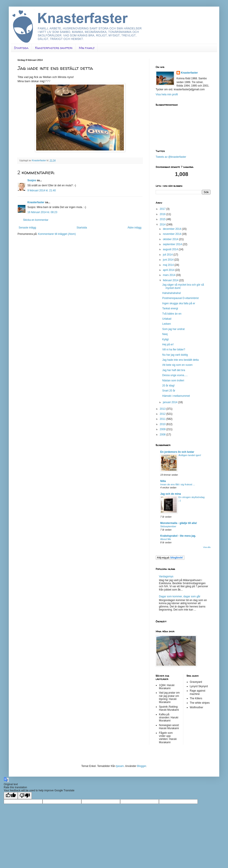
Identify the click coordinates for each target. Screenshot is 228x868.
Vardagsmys (166, 576)
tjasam (120, 766)
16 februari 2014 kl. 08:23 (42, 212)
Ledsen (167, 324)
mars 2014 (169, 275)
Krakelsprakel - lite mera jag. (178, 536)
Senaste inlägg (27, 228)
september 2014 (173, 244)
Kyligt (165, 339)
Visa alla (207, 547)
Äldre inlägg (134, 228)
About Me (166, 539)
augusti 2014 (171, 249)
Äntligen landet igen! (190, 455)
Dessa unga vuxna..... (175, 375)
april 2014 (169, 270)
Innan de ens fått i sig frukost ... (178, 484)
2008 (163, 435)
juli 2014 (168, 255)
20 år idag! (168, 386)
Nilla (163, 481)
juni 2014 (169, 260)
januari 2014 (170, 402)
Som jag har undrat (173, 329)
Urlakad (167, 319)
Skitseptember (168, 526)
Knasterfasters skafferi (54, 48)
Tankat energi (170, 308)
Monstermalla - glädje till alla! (179, 523)
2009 (163, 429)
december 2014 (172, 229)
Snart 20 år (169, 391)
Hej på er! (168, 344)
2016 (163, 214)
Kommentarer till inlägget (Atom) (57, 234)
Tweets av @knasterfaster (171, 157)
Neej (165, 334)
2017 (163, 209)
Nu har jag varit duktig (175, 355)
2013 (163, 409)
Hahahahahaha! (172, 293)
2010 (163, 424)
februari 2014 (171, 280)
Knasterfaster (36, 202)
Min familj (87, 48)
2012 (163, 414)
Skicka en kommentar (36, 220)
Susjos (32, 180)
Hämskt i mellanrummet (176, 396)
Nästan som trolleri (173, 381)
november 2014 (172, 234)
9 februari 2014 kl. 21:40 (42, 190)
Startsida (21, 48)
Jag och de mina (171, 494)
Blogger (142, 766)
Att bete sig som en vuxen (177, 365)
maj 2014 (169, 265)
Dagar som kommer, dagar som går (180, 596)
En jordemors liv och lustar (177, 452)
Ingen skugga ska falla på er (179, 303)
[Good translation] (11, 796)
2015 (163, 219)
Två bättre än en (172, 314)
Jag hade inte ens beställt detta (180, 360)
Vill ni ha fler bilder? (174, 350)
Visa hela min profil (167, 94)
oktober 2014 (171, 239)
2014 (163, 225)
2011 (163, 419)
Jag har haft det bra (174, 370)
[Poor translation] (25, 796)
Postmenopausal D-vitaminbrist (180, 298)
